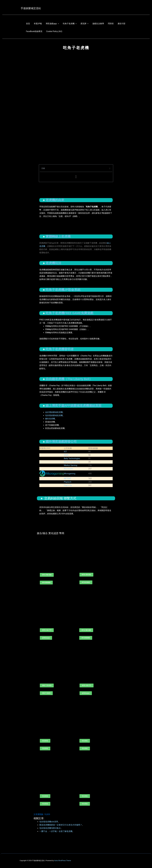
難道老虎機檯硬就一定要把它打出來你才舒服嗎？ (61, 825)
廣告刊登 (122, 24)
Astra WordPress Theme (63, 861)
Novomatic (69, 469)
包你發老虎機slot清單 (49, 822)
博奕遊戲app (52, 24)
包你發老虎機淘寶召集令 (50, 828)
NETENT (68, 479)
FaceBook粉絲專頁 (34, 31)
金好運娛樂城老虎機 (54, 412)
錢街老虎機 (50, 419)
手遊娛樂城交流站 (31, 8)
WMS (66, 455)
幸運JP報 (38, 24)
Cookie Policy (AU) (54, 31)
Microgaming (70, 474)
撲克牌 (84, 24)
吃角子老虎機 (70, 24)
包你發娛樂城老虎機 (54, 415)
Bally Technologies (72, 458)
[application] (58, 24)
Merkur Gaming (71, 465)
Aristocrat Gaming (72, 462)
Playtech (68, 482)
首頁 (28, 24)
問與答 (111, 24)
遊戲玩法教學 (98, 24)
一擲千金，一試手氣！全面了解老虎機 (56, 831)
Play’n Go (68, 485)
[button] (110, 168)
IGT (65, 452)
